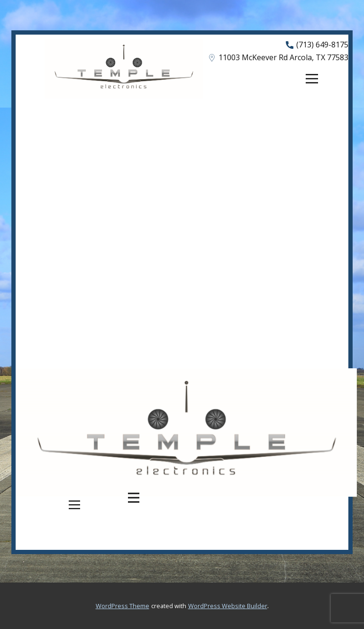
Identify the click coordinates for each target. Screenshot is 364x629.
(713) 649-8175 (317, 45)
